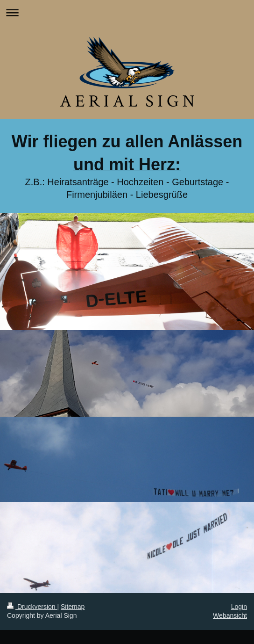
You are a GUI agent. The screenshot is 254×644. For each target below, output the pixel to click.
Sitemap (73, 607)
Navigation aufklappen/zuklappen (127, 12)
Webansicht (230, 615)
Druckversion (32, 607)
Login (239, 607)
